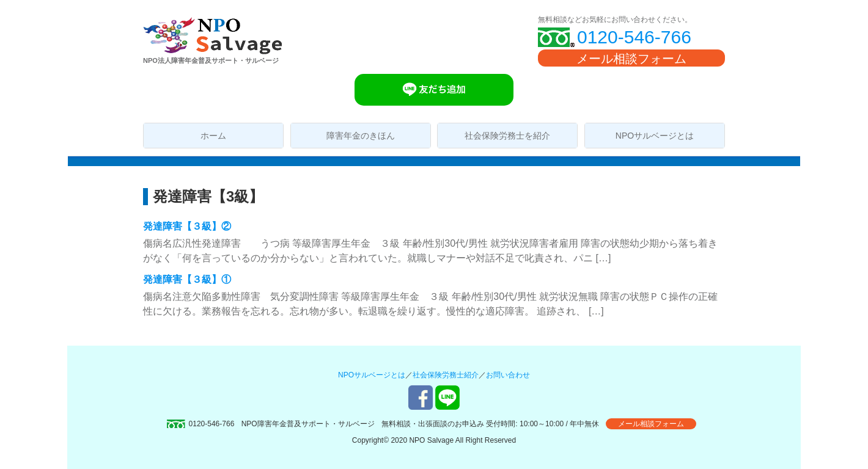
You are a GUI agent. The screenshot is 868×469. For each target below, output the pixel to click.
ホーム (213, 136)
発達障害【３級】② (187, 226)
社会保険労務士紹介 (446, 375)
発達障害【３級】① (187, 279)
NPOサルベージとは (655, 136)
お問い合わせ (508, 375)
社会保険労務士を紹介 (507, 136)
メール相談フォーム (631, 59)
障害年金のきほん (361, 136)
